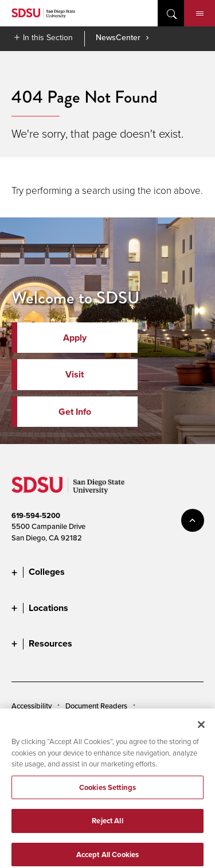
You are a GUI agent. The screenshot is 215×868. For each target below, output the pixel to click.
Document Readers (96, 706)
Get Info (75, 412)
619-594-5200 (36, 515)
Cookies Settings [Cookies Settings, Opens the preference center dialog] (107, 792)
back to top (193, 520)
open (171, 13)
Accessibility (32, 706)
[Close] (201, 729)
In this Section (48, 37)
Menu (200, 14)
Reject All (107, 826)
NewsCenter (118, 37)
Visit (75, 374)
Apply (75, 338)
